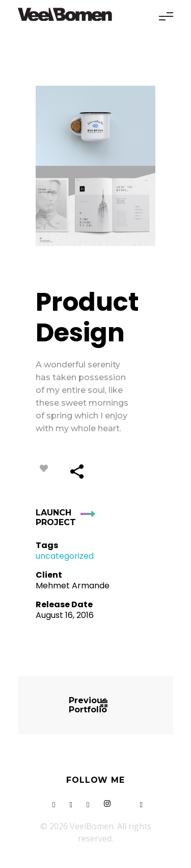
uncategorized (65, 556)
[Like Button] (44, 468)
